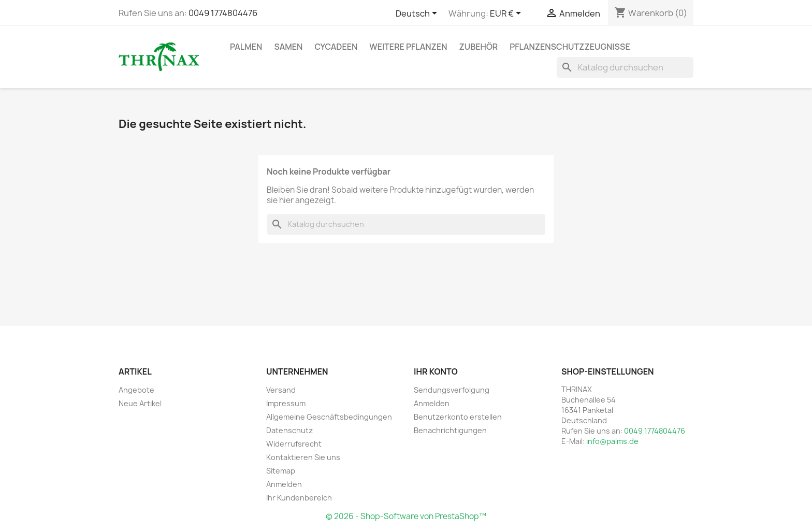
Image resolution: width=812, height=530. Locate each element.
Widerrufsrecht (294, 444)
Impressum (286, 403)
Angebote (136, 390)
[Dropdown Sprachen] (418, 14)
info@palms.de (612, 441)
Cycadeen (336, 47)
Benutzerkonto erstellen (458, 417)
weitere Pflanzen (408, 47)
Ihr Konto (436, 371)
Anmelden (284, 484)
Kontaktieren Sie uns (303, 457)
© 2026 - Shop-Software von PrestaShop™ (406, 516)
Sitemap (281, 471)
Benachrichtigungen (450, 430)
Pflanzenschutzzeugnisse (570, 47)
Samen (288, 47)
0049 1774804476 (223, 13)
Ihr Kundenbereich (299, 498)
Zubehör (479, 47)
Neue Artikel (140, 403)
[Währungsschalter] (507, 14)
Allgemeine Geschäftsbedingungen (329, 417)
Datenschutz (289, 430)
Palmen (246, 47)
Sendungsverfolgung (452, 390)
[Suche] (625, 67)
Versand (281, 390)
